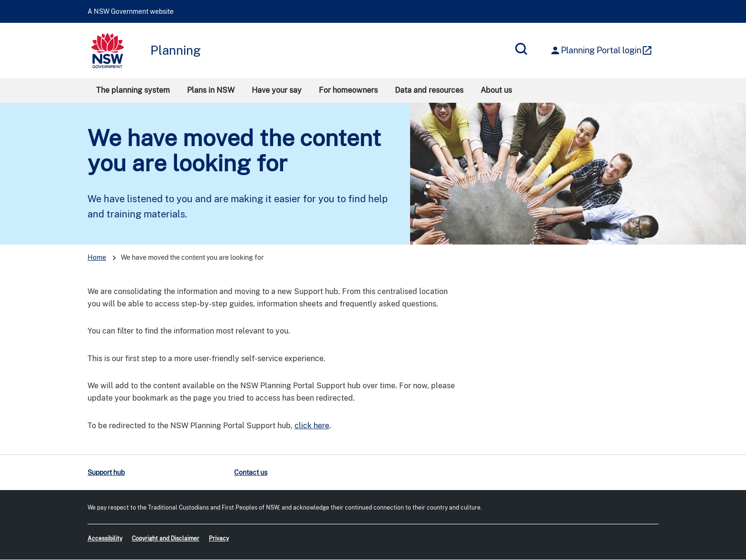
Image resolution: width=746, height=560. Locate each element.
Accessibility (105, 539)
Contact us (251, 472)
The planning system (133, 90)
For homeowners (348, 90)
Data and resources (429, 90)
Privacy (219, 539)
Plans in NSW (211, 90)
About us (496, 90)
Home (97, 257)
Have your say (277, 90)
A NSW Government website (131, 11)
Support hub (106, 472)
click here (312, 426)
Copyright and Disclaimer (166, 539)
